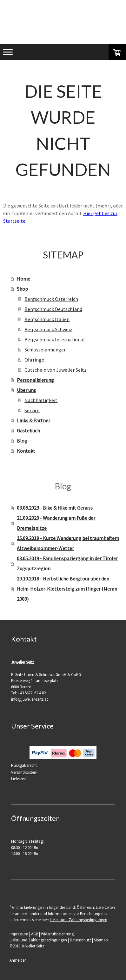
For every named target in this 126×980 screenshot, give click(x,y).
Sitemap (101, 940)
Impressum (19, 934)
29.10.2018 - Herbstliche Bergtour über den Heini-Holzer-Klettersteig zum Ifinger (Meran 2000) (67, 589)
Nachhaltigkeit (41, 400)
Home (23, 279)
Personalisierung (35, 380)
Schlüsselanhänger (45, 350)
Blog (22, 441)
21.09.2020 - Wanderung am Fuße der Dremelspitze (56, 523)
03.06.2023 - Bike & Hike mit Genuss (55, 508)
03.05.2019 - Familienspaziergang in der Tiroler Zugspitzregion (67, 563)
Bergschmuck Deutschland (53, 309)
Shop (22, 289)
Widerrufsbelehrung (57, 934)
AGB (35, 934)
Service (32, 410)
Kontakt (26, 451)
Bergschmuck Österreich (51, 299)
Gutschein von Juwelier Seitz (56, 370)
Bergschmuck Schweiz (48, 329)
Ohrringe (34, 360)
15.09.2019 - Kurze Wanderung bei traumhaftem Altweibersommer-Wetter (68, 543)
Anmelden (18, 960)
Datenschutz (80, 940)
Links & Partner (33, 420)
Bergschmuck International (55, 339)
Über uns (26, 390)
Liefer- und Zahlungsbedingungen (79, 920)
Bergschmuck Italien (47, 319)
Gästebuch (28, 431)
